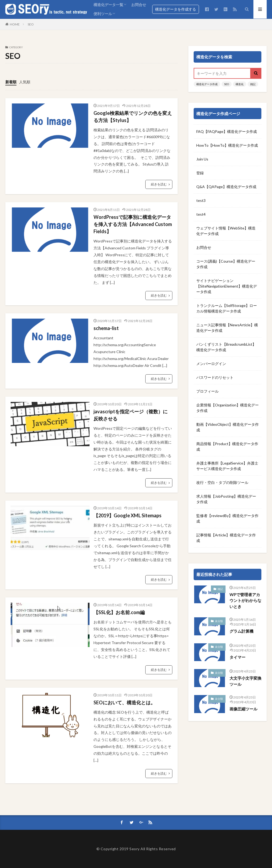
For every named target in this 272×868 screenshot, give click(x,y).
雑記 (253, 84)
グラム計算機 (241, 631)
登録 (200, 173)
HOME (15, 24)
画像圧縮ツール (243, 709)
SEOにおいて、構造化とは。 (124, 702)
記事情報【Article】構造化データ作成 (226, 538)
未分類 (219, 621)
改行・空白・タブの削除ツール (222, 482)
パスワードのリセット (215, 377)
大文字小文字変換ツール (245, 681)
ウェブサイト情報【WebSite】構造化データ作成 (226, 231)
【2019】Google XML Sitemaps (127, 515)
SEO (31, 24)
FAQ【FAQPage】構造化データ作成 (227, 131)
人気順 (25, 82)
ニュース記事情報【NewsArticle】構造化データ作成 (227, 328)
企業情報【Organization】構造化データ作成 (228, 408)
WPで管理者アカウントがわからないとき (245, 600)
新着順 (11, 82)
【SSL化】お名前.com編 (119, 612)
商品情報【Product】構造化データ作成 (227, 446)
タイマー (237, 657)
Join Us (202, 159)
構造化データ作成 (207, 84)
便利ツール (103, 14)
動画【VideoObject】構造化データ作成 (228, 427)
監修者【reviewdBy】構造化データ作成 (227, 518)
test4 (201, 214)
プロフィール (207, 391)
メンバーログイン (211, 364)
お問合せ (139, 5)
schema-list (106, 328)
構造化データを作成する (176, 9)
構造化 (240, 84)
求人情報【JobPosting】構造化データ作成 (226, 499)
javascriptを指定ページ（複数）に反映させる (131, 415)
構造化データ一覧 (108, 5)
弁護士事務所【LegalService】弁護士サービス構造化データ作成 (227, 466)
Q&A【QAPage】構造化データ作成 (226, 187)
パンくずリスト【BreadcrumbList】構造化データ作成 (226, 347)
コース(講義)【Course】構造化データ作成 (226, 264)
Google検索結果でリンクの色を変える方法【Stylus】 (133, 117)
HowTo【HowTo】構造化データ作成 (227, 145)
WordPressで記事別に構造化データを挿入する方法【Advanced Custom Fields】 (133, 224)
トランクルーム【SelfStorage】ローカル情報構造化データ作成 (227, 308)
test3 (201, 200)
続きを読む (159, 184)
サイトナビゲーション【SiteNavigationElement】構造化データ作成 (227, 286)
